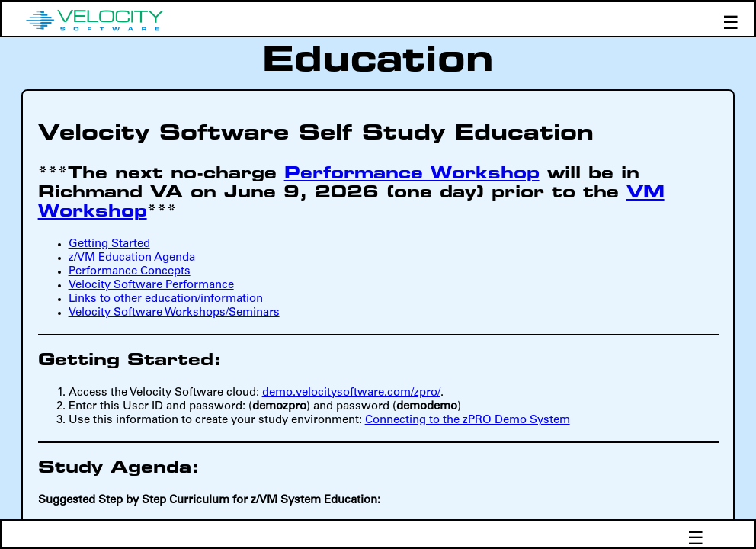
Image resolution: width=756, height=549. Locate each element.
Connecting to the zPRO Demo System (468, 421)
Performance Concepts (130, 272)
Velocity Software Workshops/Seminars (174, 313)
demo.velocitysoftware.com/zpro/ (351, 393)
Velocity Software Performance (151, 286)
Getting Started (109, 244)
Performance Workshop (412, 174)
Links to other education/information (166, 299)
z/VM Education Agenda (132, 258)
